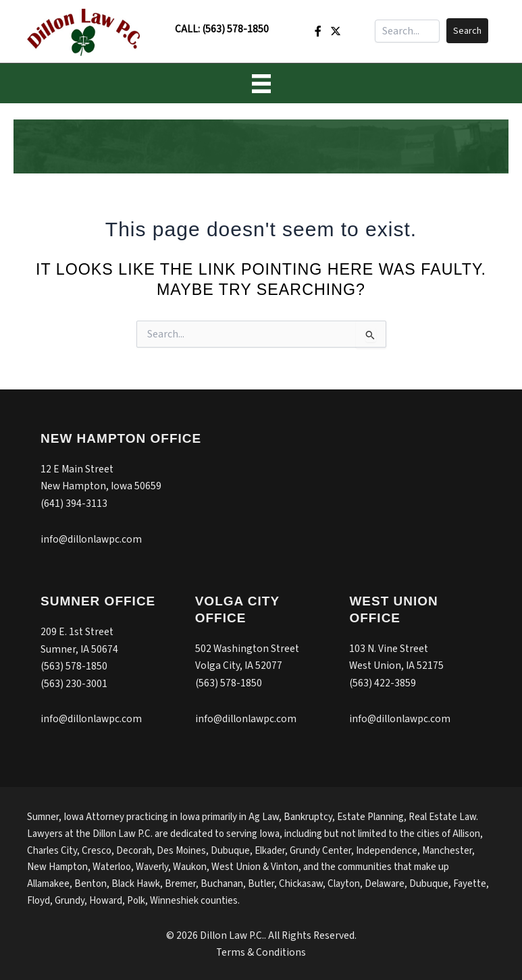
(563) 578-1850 (235, 29)
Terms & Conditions (261, 952)
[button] (467, 31)
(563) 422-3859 (383, 683)
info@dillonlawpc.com (91, 539)
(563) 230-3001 (74, 684)
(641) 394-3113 (74, 503)
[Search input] (407, 31)
